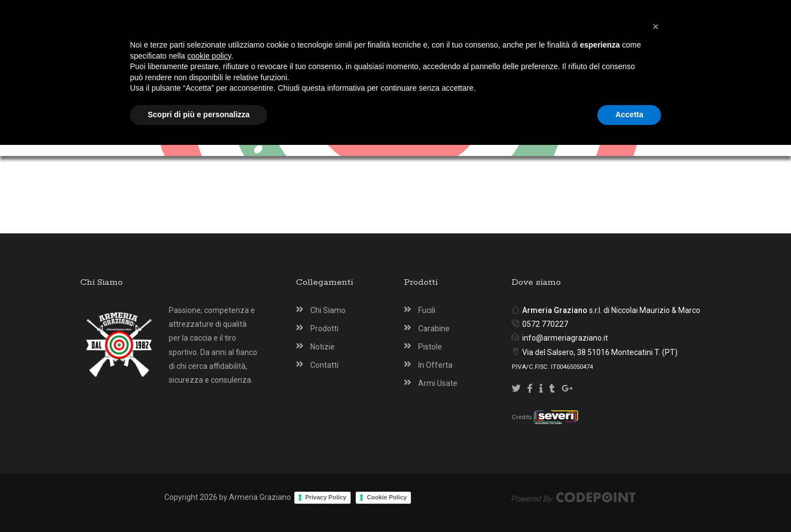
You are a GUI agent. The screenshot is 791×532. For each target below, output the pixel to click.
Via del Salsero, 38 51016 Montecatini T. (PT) (600, 352)
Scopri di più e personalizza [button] (199, 502)
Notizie (322, 347)
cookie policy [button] (209, 443)
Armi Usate (438, 383)
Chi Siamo (328, 310)
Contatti (324, 365)
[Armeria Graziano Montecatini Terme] (397, 51)
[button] (655, 414)
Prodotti (324, 328)
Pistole (430, 347)
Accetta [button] (629, 502)
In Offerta (435, 365)
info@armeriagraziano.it (565, 338)
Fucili (427, 310)
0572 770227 (545, 324)
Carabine (434, 328)
